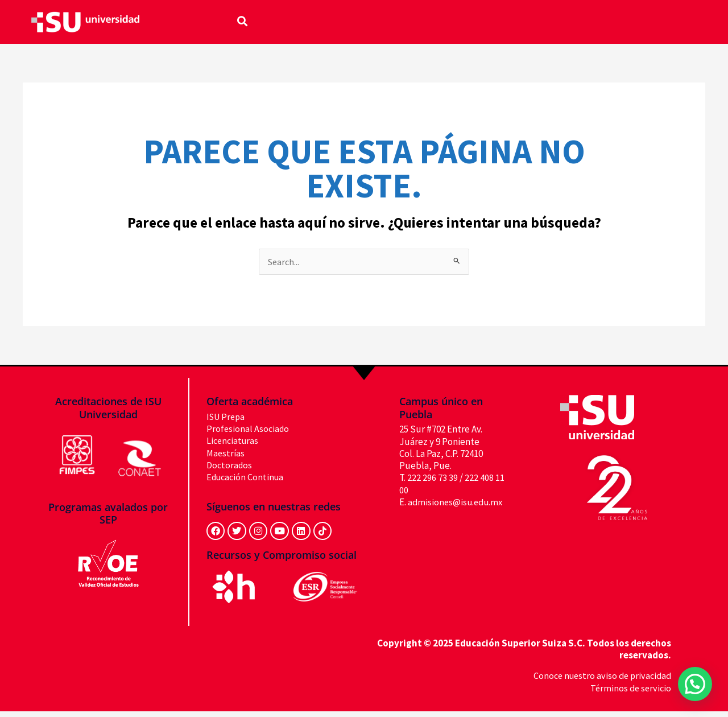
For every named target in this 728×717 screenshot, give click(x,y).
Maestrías (226, 454)
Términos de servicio (629, 694)
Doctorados (230, 465)
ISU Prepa (227, 417)
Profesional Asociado (249, 429)
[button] (243, 21)
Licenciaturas (234, 442)
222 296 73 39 (433, 479)
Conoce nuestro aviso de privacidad (599, 682)
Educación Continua (247, 477)
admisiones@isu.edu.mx (448, 514)
